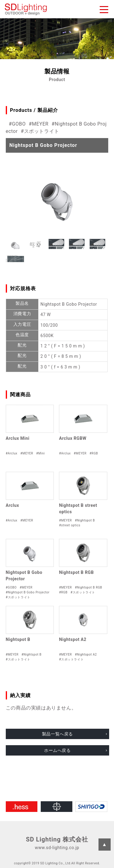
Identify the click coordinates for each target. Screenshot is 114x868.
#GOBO (17, 124)
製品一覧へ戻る (57, 734)
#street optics (70, 525)
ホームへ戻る (57, 750)
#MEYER (38, 124)
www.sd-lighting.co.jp (57, 848)
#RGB (94, 453)
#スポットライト (40, 131)
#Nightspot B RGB (88, 587)
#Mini (40, 453)
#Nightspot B (85, 520)
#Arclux (12, 453)
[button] (16, 243)
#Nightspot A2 (86, 655)
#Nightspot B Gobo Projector (28, 592)
